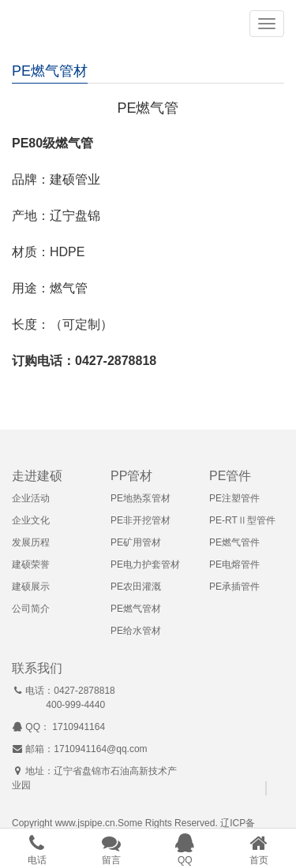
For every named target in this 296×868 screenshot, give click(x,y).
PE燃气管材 (136, 609)
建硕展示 (31, 587)
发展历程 (31, 542)
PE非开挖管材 (141, 520)
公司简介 (31, 609)
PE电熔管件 (234, 564)
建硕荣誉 (31, 564)
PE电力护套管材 (145, 564)
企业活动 (31, 498)
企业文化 (31, 520)
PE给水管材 (136, 631)
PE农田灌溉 (136, 587)
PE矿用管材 (136, 542)
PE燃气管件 (234, 542)
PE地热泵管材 (141, 498)
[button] (267, 24)
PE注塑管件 (234, 498)
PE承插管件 (234, 587)
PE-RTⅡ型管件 (242, 520)
